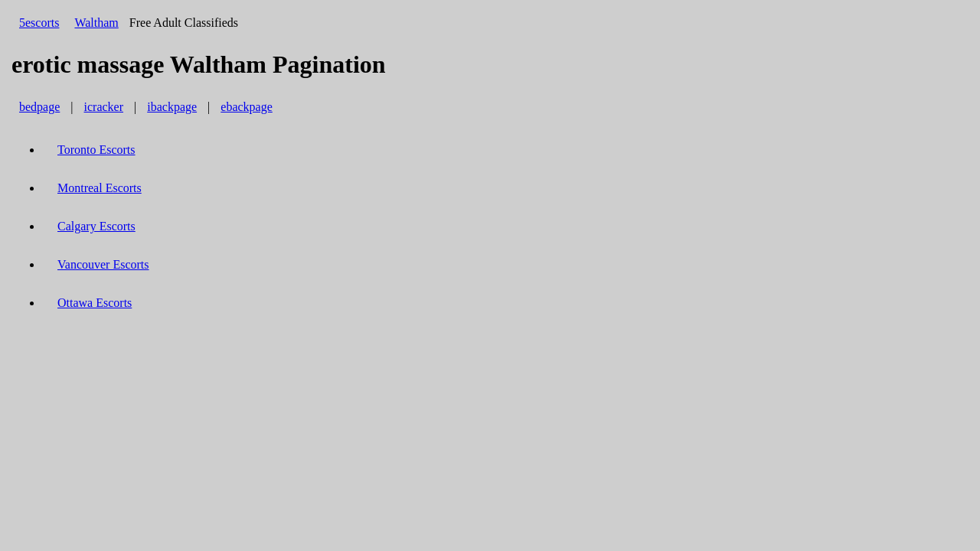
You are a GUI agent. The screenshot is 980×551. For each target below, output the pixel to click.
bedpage (39, 107)
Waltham (96, 23)
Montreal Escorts (100, 188)
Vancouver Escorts (103, 264)
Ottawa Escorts (95, 303)
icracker (104, 107)
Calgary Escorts (96, 226)
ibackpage (172, 107)
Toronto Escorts (96, 150)
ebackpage (247, 107)
